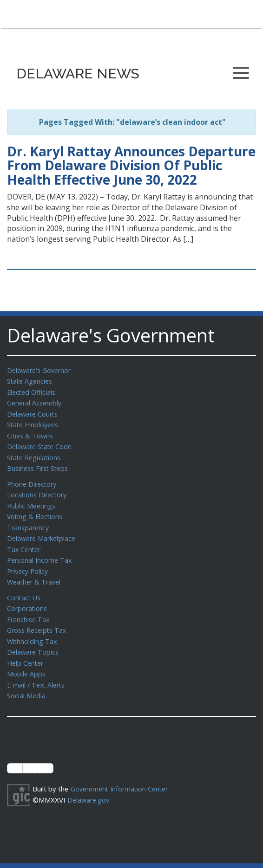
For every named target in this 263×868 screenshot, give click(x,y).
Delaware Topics (34, 640)
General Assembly (36, 401)
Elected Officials (33, 391)
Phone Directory (33, 479)
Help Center (26, 651)
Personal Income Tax (41, 552)
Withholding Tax (33, 630)
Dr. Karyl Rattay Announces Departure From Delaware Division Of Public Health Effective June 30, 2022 (131, 166)
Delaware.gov (89, 785)
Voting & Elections (36, 510)
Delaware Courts (34, 412)
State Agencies (31, 380)
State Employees (34, 422)
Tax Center (25, 542)
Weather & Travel (36, 573)
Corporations (28, 598)
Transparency (29, 521)
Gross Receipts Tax (39, 619)
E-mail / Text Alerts (38, 672)
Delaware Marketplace (43, 531)
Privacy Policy (29, 563)
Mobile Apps (27, 661)
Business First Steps (40, 464)
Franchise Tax (29, 609)
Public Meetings (32, 500)
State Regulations (35, 454)
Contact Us (25, 588)
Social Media (26, 682)
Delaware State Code (41, 443)
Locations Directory (38, 489)
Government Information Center (122, 775)
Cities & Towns (31, 433)
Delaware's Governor (41, 370)
